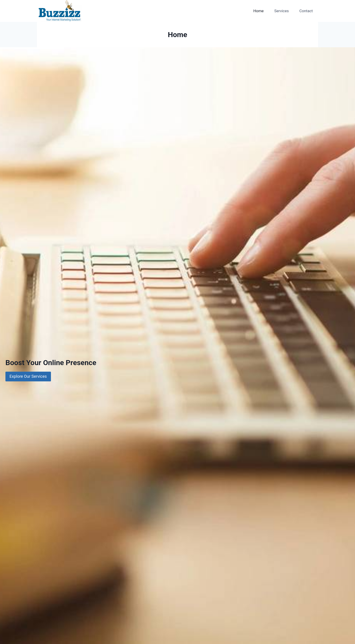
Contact (306, 11)
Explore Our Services (28, 376)
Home (259, 11)
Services (281, 11)
